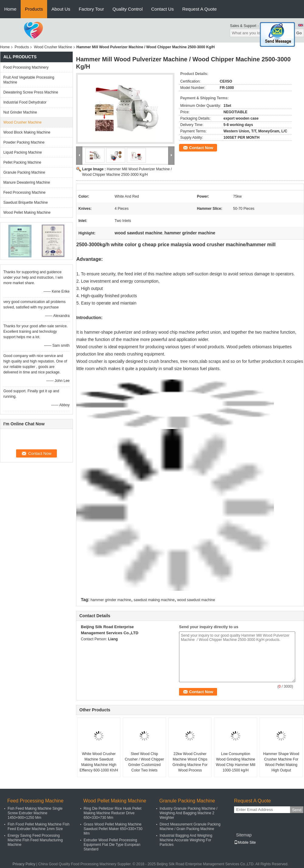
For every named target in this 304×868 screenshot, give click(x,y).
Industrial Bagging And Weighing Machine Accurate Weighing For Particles (186, 840)
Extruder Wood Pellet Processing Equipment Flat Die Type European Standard (112, 845)
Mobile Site (245, 842)
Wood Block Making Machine (27, 132)
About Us (61, 9)
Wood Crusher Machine (53, 47)
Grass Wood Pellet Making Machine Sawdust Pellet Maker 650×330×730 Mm (113, 829)
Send (297, 810)
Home (10, 9)
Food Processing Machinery (26, 67)
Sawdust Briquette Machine (26, 203)
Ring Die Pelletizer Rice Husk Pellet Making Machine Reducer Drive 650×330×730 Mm (112, 813)
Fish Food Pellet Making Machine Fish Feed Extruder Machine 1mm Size (38, 827)
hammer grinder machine (111, 600)
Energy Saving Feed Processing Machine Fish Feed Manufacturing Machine (35, 840)
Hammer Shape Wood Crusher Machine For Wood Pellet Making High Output (281, 762)
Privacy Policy (24, 864)
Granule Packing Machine (24, 172)
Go (299, 33)
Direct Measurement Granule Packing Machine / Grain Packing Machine (190, 827)
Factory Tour (91, 9)
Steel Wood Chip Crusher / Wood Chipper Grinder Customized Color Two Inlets (144, 762)
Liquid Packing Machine (23, 152)
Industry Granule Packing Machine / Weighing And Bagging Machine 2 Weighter (188, 813)
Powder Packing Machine (24, 142)
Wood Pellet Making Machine (27, 213)
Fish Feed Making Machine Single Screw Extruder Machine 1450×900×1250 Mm (35, 813)
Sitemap (244, 835)
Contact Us (162, 9)
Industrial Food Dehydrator (25, 102)
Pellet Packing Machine (22, 162)
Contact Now (201, 148)
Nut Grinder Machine (20, 112)
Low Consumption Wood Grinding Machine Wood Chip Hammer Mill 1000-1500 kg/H (236, 762)
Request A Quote (199, 9)
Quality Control (128, 9)
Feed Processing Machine (24, 192)
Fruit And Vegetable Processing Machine (29, 80)
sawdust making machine (154, 600)
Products (34, 9)
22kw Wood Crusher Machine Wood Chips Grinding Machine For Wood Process (190, 762)
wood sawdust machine (196, 600)
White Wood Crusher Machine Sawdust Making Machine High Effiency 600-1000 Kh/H (99, 762)
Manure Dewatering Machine (27, 182)
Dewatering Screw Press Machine (31, 92)
